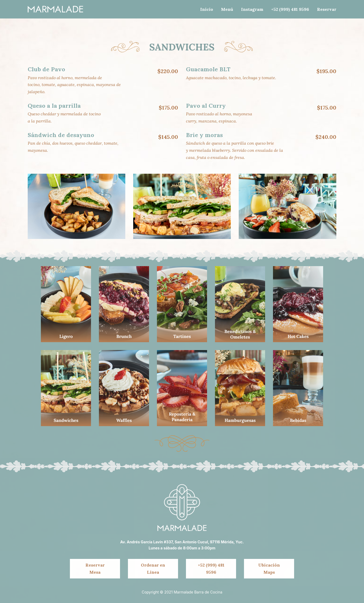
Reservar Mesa (95, 569)
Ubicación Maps (269, 569)
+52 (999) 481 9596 (211, 569)
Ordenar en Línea (153, 569)
